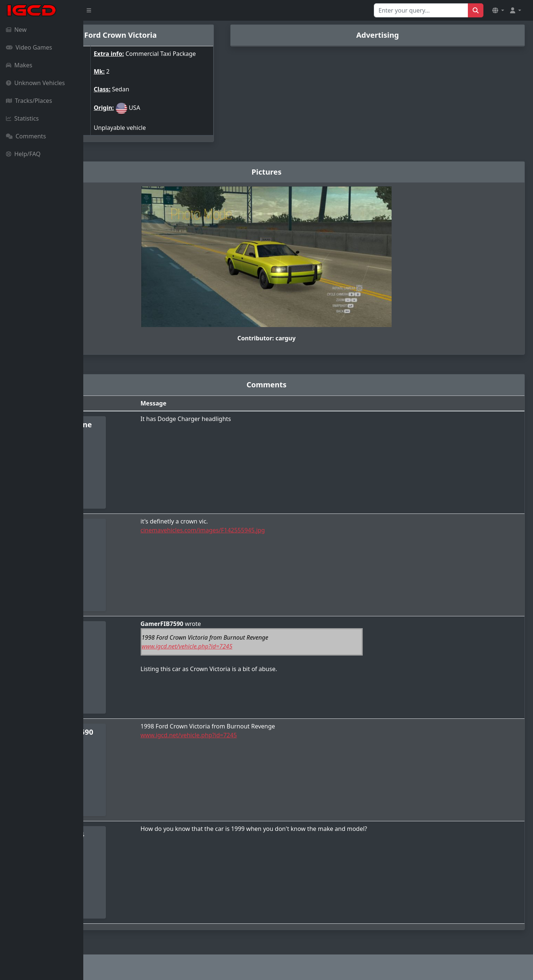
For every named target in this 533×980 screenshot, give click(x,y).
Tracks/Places (29, 101)
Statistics (22, 118)
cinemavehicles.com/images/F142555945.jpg (265, 533)
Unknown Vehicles (35, 83)
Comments (26, 136)
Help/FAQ (23, 154)
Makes (19, 65)
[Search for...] (421, 10)
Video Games (29, 47)
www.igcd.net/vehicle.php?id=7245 (249, 649)
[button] (498, 10)
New (16, 30)
